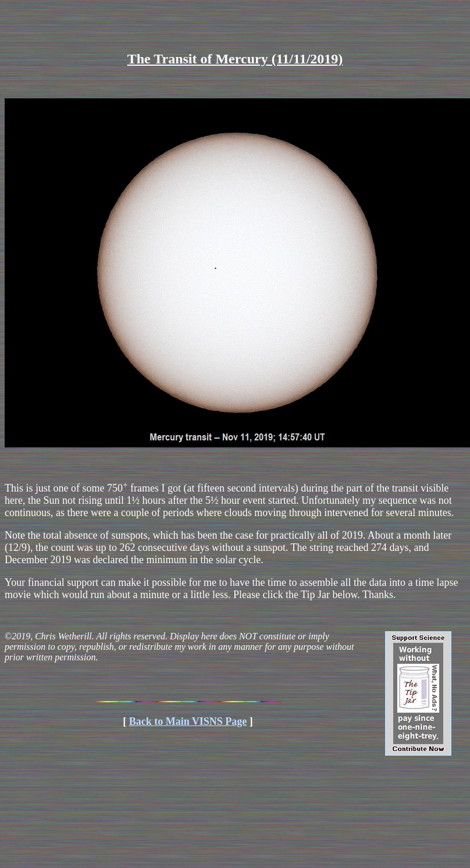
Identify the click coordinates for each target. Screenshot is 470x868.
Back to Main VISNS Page (188, 721)
